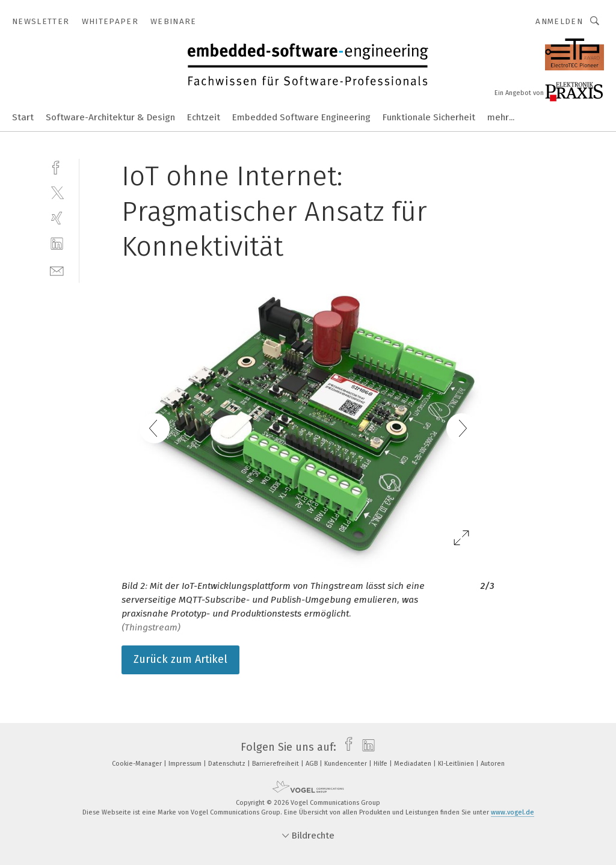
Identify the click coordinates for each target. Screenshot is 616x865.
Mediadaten (414, 764)
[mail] (57, 270)
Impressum (186, 764)
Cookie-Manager (138, 764)
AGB (313, 764)
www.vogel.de (513, 812)
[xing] (57, 218)
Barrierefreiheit (276, 764)
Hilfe (381, 764)
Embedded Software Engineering (301, 117)
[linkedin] (57, 244)
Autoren (493, 764)
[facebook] (57, 166)
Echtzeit (204, 117)
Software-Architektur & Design (110, 117)
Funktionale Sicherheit (429, 117)
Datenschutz (228, 764)
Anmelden (559, 21)
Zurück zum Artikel (180, 659)
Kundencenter (346, 764)
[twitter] (57, 192)
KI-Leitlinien (457, 764)
